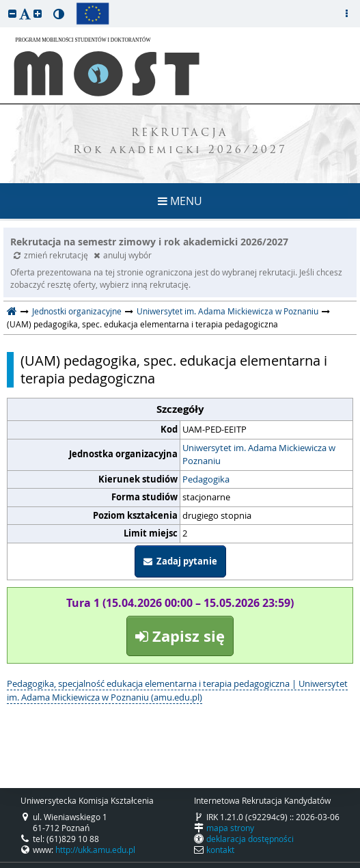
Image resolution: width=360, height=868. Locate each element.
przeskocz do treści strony (3, 3)
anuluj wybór (123, 255)
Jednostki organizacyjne (77, 311)
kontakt (220, 850)
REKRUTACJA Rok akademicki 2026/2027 (180, 142)
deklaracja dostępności (250, 839)
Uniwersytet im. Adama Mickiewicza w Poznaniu (227, 311)
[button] (12, 13)
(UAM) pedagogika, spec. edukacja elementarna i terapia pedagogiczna (174, 370)
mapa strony (230, 828)
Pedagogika (206, 479)
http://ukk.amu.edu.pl (95, 850)
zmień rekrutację (52, 255)
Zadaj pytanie (180, 561)
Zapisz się (180, 636)
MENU (180, 201)
